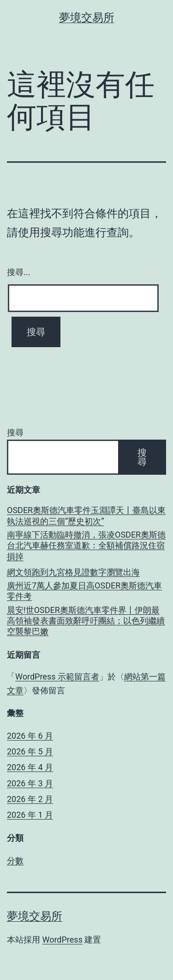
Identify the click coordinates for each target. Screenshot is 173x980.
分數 (15, 861)
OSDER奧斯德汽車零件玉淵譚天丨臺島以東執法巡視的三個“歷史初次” (86, 515)
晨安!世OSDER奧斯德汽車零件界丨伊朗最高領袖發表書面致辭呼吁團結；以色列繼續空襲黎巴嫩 (86, 621)
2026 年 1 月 (30, 815)
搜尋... (19, 272)
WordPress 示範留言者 (57, 677)
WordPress (62, 940)
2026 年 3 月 (30, 783)
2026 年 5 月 (30, 751)
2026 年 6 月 (30, 736)
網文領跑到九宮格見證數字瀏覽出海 (73, 572)
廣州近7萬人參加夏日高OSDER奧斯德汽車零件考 (84, 591)
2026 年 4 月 (30, 767)
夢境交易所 (87, 18)
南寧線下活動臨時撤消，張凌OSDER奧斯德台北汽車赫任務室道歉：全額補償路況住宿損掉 (86, 545)
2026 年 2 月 (30, 799)
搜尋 (15, 432)
